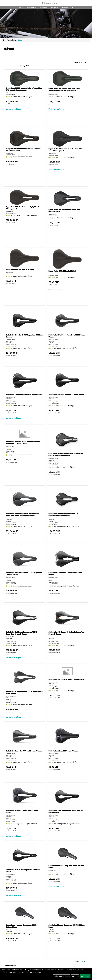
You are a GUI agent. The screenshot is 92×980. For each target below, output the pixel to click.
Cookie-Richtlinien (36, 972)
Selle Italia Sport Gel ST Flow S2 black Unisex (24, 751)
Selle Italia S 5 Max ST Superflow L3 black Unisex (65, 574)
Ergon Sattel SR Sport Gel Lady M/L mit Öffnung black (64, 210)
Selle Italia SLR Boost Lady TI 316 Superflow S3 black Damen (25, 692)
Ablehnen (75, 976)
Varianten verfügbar (14, 109)
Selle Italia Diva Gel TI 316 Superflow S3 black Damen (24, 336)
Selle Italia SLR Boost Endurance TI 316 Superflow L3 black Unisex (21, 633)
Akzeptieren (85, 976)
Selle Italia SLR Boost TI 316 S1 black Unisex (66, 679)
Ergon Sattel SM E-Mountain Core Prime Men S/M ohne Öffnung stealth (24, 89)
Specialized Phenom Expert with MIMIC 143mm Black (22, 926)
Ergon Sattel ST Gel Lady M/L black (20, 270)
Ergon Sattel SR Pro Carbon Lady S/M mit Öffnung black (22, 208)
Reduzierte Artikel (67, 7)
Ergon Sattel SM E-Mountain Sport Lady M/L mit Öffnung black (24, 149)
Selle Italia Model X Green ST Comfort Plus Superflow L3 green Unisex (23, 443)
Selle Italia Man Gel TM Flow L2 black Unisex (66, 394)
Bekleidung (55, 7)
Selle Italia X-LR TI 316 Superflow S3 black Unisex (23, 871)
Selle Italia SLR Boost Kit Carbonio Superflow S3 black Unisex (67, 633)
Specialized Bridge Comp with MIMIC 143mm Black (66, 867)
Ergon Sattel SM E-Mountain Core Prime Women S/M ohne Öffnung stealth (64, 89)
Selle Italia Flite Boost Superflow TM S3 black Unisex (67, 336)
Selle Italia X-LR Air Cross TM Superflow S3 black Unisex (66, 811)
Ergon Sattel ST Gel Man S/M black (62, 271)
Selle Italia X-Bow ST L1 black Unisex (63, 751)
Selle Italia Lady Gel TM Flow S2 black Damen (24, 394)
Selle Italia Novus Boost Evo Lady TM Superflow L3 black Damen (63, 514)
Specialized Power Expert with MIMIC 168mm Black (67, 926)
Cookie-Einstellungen (62, 976)
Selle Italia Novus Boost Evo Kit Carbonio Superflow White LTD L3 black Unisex (22, 514)
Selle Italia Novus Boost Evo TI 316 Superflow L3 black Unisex (24, 574)
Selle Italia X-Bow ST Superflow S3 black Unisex (22, 811)
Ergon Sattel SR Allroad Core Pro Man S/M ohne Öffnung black (65, 150)
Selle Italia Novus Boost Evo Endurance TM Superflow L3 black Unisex (66, 455)
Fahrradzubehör (31, 7)
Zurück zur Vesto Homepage (50, 3)
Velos (21, 7)
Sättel (20, 40)
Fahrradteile (44, 7)
